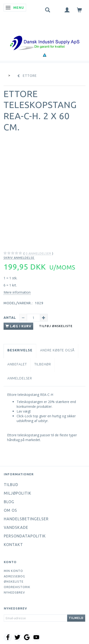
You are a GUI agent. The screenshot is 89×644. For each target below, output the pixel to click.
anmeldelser (38, 253)
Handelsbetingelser (26, 519)
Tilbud (11, 485)
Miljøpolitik (18, 493)
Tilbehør (43, 364)
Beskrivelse (20, 350)
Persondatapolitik (25, 536)
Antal (10, 318)
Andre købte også (57, 350)
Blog (9, 502)
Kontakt (13, 545)
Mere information (17, 292)
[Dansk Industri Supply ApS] (45, 36)
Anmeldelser (20, 378)
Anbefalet (17, 364)
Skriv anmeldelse (19, 258)
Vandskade (16, 527)
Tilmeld (76, 618)
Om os (10, 510)
